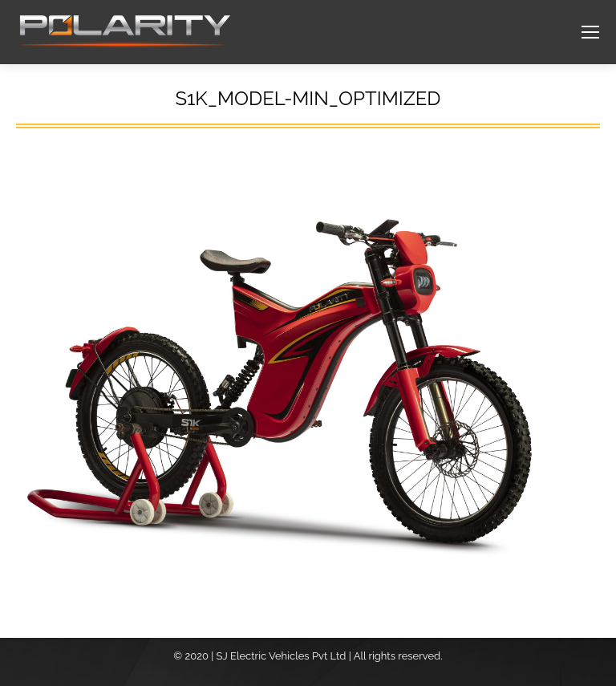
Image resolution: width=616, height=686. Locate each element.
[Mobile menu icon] (590, 32)
